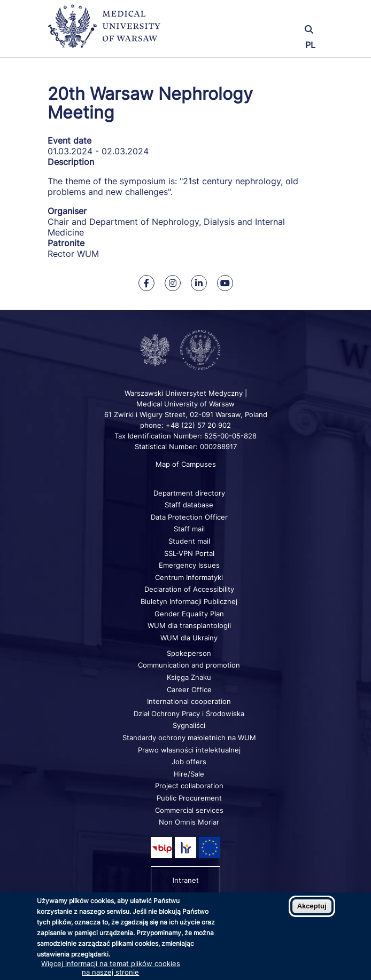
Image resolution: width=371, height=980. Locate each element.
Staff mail (189, 529)
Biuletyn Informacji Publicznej (189, 601)
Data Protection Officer (189, 517)
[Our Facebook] (146, 283)
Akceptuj (312, 906)
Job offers (189, 762)
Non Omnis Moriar (189, 822)
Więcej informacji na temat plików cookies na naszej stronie (111, 968)
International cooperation (189, 701)
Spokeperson (189, 653)
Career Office (189, 689)
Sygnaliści (189, 725)
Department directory (189, 493)
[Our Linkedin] (199, 283)
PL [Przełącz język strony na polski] (310, 45)
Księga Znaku (189, 677)
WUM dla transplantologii (189, 625)
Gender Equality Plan (189, 614)
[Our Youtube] (225, 283)
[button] (278, 15)
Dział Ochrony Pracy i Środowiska (189, 714)
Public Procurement (189, 798)
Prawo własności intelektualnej (189, 750)
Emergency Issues (189, 565)
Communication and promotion (189, 665)
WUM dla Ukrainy (189, 638)
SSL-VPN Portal (189, 553)
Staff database (189, 505)
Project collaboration (189, 786)
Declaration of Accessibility (189, 589)
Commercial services (189, 810)
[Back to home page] (109, 31)
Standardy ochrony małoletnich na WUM (189, 738)
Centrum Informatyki (189, 577)
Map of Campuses (186, 464)
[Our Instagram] (173, 283)
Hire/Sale (189, 774)
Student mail (189, 541)
